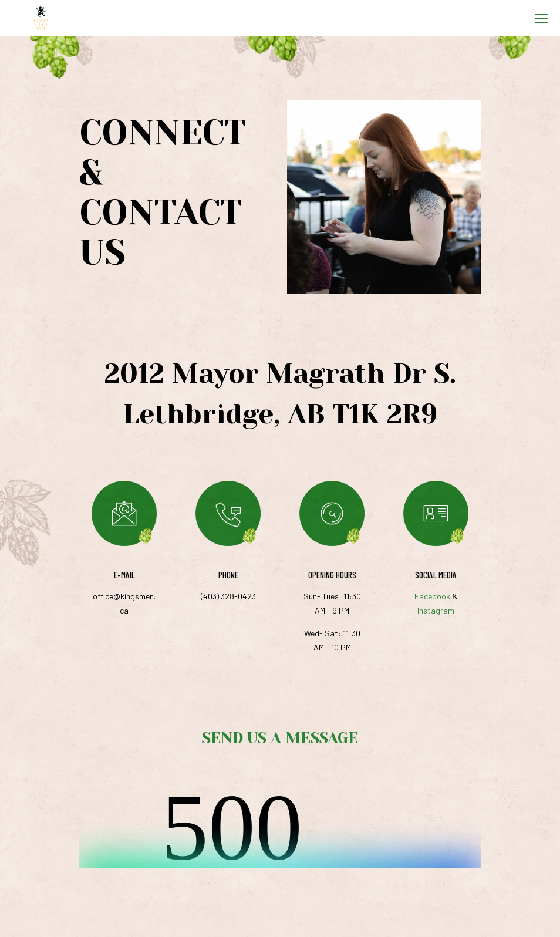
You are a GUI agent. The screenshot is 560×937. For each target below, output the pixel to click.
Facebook (432, 596)
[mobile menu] (541, 18)
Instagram (436, 610)
